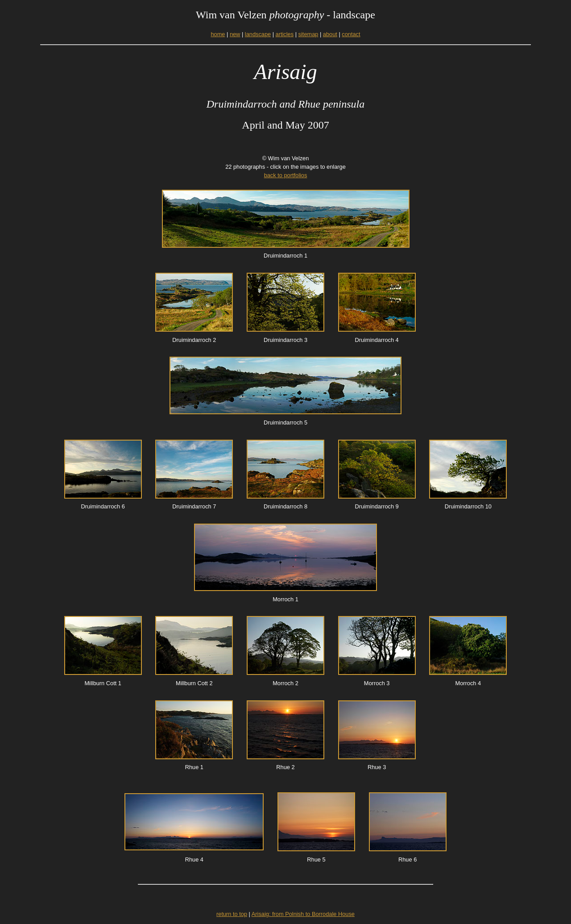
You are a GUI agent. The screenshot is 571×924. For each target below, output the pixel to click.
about (330, 34)
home (218, 34)
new (235, 34)
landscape (258, 34)
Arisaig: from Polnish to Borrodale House (303, 914)
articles (285, 34)
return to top (232, 914)
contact (351, 34)
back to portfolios (286, 175)
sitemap (308, 34)
